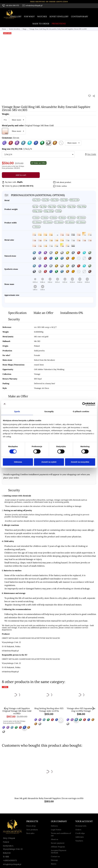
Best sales (30, 833)
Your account (84, 821)
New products (32, 830)
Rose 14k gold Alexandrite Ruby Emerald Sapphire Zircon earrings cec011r (49, 798)
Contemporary (80, 16)
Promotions (59, 24)
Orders (78, 830)
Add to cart (21, 175)
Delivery (54, 826)
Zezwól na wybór (49, 462)
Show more (17, 120)
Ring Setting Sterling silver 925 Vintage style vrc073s (49, 710)
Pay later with (12, 182)
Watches (42, 16)
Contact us (55, 856)
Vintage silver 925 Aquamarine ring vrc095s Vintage (81, 710)
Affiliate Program (58, 847)
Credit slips (80, 833)
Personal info (81, 826)
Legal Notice (56, 830)
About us (54, 839)
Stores (54, 864)
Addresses (80, 837)
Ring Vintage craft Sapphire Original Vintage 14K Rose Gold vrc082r (17, 711)
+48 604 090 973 (11, 5)
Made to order (41, 24)
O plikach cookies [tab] (81, 411)
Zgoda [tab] (17, 411)
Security (14, 319)
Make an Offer (43, 313)
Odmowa (18, 462)
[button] (93, 708)
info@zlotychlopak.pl (32, 5)
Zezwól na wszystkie (80, 462)
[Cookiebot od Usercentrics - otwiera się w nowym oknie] (84, 404)
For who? (29, 16)
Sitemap (54, 860)
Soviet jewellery (59, 16)
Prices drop (31, 826)
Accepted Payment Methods (59, 852)
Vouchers (79, 841)
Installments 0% (72, 313)
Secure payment (58, 843)
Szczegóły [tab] (49, 411)
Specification (17, 313)
